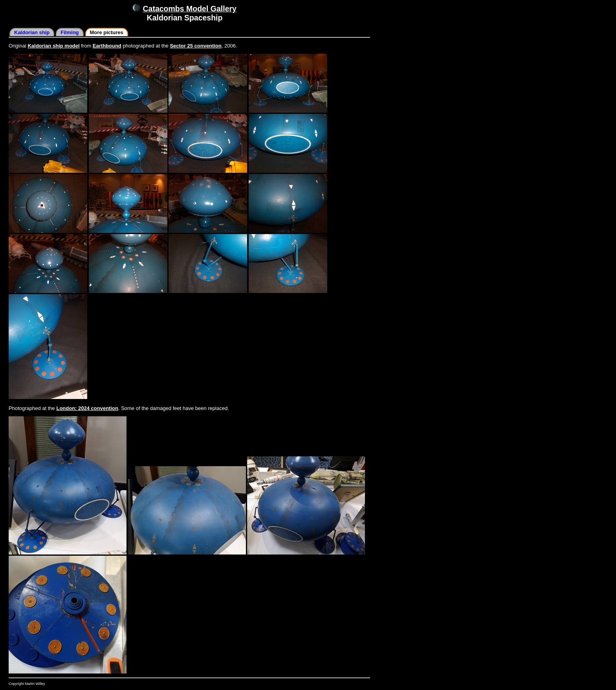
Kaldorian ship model (53, 46)
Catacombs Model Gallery (190, 9)
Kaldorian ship (32, 32)
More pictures (107, 32)
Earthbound (107, 46)
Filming (70, 32)
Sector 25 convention (195, 46)
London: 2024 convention (87, 408)
